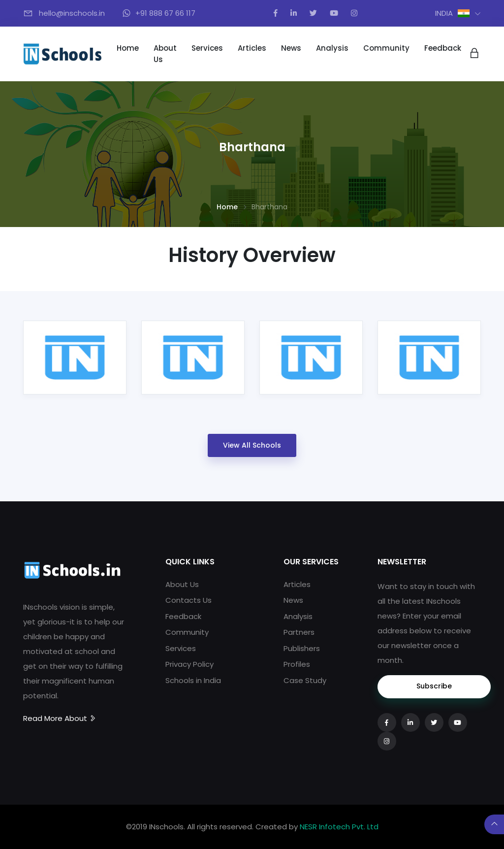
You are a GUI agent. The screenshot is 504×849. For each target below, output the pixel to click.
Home (128, 48)
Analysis (332, 48)
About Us (165, 54)
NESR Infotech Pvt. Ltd (339, 827)
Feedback (443, 48)
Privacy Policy (189, 664)
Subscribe (434, 686)
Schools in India (193, 680)
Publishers (302, 648)
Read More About (60, 718)
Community (386, 48)
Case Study (305, 680)
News (291, 48)
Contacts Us (189, 600)
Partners (299, 632)
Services (207, 48)
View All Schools (252, 445)
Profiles (297, 664)
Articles (252, 48)
